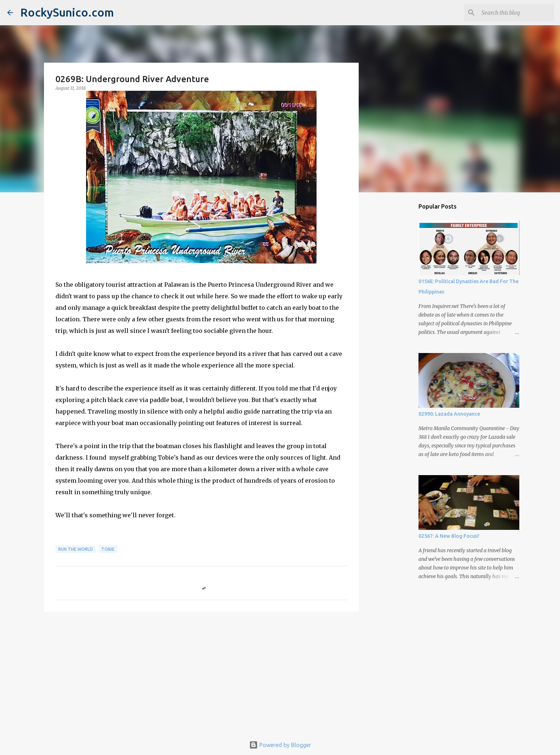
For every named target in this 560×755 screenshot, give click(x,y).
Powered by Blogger (280, 745)
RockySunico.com (67, 12)
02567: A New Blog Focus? (449, 536)
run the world (76, 549)
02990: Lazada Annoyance (449, 414)
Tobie (108, 549)
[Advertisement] (201, 673)
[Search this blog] (516, 13)
